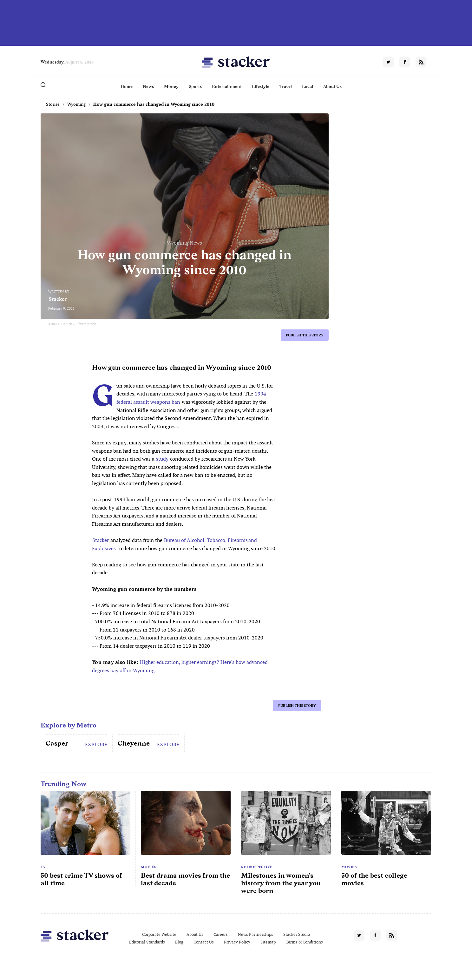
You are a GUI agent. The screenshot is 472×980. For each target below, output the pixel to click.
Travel (286, 86)
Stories (53, 104)
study (162, 459)
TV (43, 867)
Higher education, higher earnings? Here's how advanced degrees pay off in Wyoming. (180, 666)
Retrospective (257, 867)
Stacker (58, 299)
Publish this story (305, 335)
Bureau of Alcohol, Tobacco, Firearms (206, 540)
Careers (221, 934)
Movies (148, 867)
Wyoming (76, 104)
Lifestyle (261, 86)
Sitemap (268, 942)
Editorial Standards (147, 942)
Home (127, 86)
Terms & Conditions (304, 942)
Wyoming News (184, 243)
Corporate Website (159, 934)
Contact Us (204, 942)
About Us (332, 86)
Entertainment (227, 86)
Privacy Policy (237, 942)
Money (171, 86)
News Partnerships (256, 934)
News (148, 86)
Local (308, 86)
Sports (195, 86)
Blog (179, 942)
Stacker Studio (297, 934)
